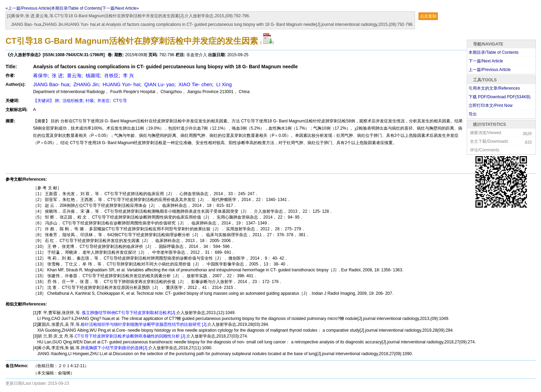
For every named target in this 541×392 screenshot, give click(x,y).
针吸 (90, 101)
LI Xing (223, 84)
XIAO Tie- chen (195, 84)
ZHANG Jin (85, 84)
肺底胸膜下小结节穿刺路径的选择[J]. (115, 348)
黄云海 (73, 76)
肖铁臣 (111, 76)
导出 (473, 114)
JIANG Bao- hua (51, 84)
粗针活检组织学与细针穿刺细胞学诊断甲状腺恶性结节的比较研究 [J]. (144, 324)
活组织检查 (72, 101)
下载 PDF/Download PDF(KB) (499, 97)
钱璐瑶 (92, 76)
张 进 (57, 76)
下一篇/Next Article (486, 61)
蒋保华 (40, 76)
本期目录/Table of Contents (76, 8)
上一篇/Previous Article (490, 70)
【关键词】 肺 (46, 101)
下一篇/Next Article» (121, 8)
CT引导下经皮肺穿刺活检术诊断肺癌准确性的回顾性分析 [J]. (131, 336)
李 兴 (128, 76)
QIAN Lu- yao (159, 84)
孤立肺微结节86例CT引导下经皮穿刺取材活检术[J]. (129, 313)
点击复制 (428, 16)
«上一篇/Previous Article (28, 8)
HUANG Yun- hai (121, 84)
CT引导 (120, 101)
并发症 (103, 101)
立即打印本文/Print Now (490, 105)
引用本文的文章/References (494, 88)
